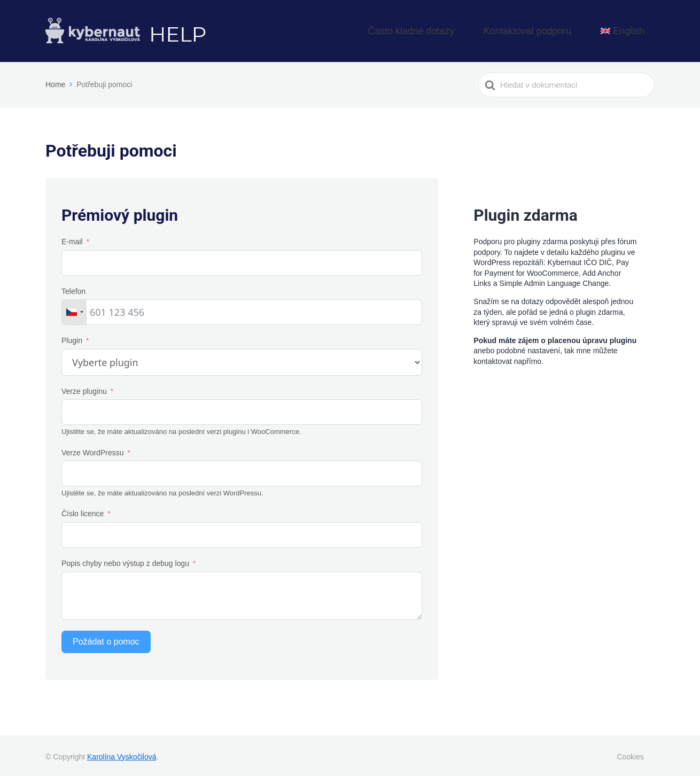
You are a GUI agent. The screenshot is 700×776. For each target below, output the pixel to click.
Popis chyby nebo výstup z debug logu (125, 561)
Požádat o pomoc (106, 638)
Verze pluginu (84, 389)
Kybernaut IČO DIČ (580, 260)
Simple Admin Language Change (554, 281)
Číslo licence (83, 511)
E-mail (72, 239)
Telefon (73, 288)
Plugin (72, 338)
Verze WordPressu (92, 449)
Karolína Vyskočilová (122, 754)
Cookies (630, 754)
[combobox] (74, 309)
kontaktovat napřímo (507, 359)
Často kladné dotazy (468, 30)
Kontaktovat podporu (558, 30)
